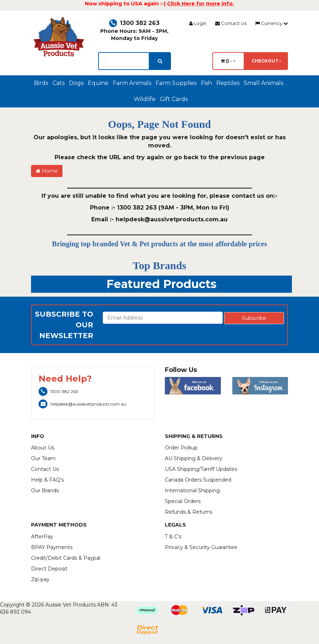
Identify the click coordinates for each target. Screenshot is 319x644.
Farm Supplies (176, 83)
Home (47, 171)
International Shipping (192, 490)
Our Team (43, 458)
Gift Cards (174, 99)
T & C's (173, 537)
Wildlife (145, 99)
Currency (272, 23)
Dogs (76, 83)
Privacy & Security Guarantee (201, 547)
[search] (160, 61)
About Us (43, 448)
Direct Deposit (49, 569)
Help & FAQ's (47, 480)
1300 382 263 (134, 23)
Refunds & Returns (189, 512)
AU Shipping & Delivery (194, 458)
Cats (59, 83)
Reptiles (228, 83)
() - (228, 61)
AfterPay (42, 537)
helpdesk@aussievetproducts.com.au (82, 404)
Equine (98, 83)
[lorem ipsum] (124, 61)
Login (198, 23)
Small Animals (264, 83)
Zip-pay (40, 579)
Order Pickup (181, 448)
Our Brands (45, 490)
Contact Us (231, 23)
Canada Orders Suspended (198, 480)
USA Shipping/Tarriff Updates (201, 469)
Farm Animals (132, 83)
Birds (41, 83)
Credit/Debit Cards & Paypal (66, 558)
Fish (206, 83)
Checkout (266, 61)
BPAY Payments (52, 547)
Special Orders (183, 501)
